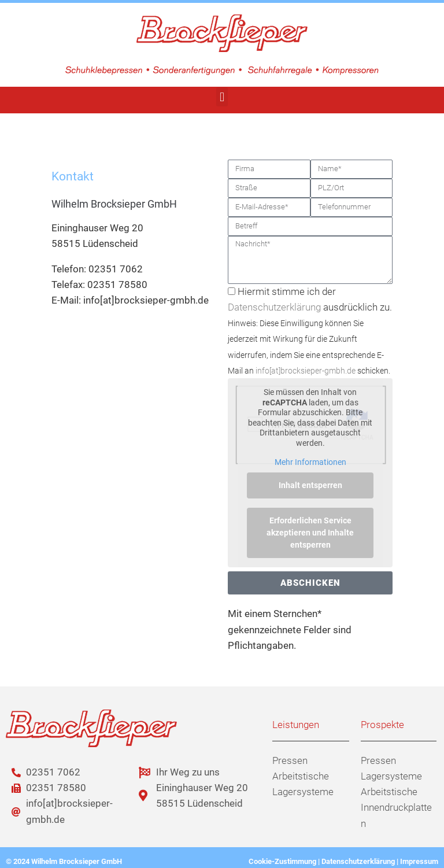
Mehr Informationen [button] (310, 462)
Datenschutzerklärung (274, 307)
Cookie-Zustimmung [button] (282, 861)
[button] (222, 97)
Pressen (290, 760)
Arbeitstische (301, 776)
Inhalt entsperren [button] (310, 485)
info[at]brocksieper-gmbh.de (306, 371)
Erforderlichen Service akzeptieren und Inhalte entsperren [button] (310, 532)
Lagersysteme (303, 792)
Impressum (419, 861)
